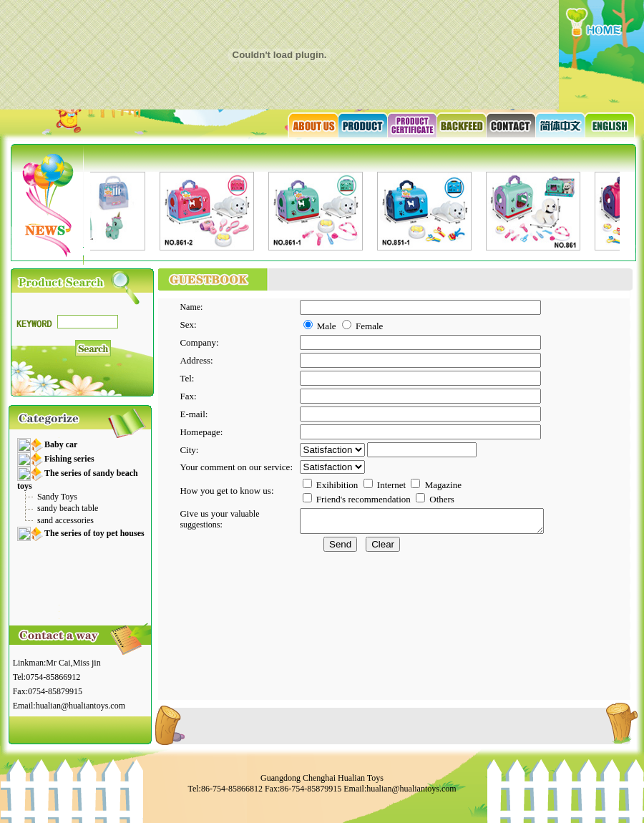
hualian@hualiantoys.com (80, 706)
